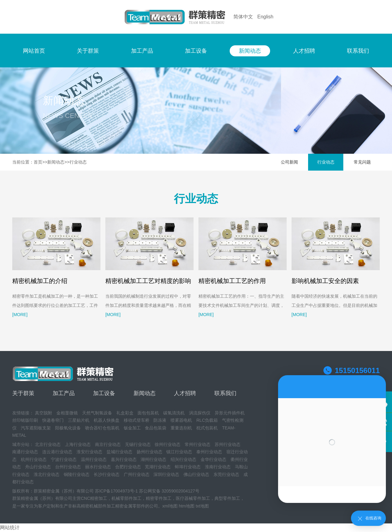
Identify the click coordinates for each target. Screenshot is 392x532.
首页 (38, 162)
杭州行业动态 (34, 459)
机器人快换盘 (107, 420)
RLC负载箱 (207, 420)
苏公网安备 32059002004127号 (169, 491)
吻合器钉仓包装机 (102, 428)
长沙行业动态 (107, 474)
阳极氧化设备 (68, 428)
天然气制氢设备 (97, 413)
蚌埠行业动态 (188, 467)
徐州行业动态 (168, 444)
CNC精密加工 (94, 498)
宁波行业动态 (64, 459)
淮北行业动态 (47, 474)
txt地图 (202, 506)
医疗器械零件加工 (193, 498)
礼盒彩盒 (125, 413)
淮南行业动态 (218, 467)
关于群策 (88, 51)
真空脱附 (43, 413)
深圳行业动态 (166, 474)
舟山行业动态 (38, 467)
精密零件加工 (159, 498)
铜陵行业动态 (77, 474)
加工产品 (142, 51)
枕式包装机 (207, 428)
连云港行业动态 (57, 452)
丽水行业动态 (98, 467)
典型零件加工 (227, 498)
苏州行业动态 (228, 444)
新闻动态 (250, 51)
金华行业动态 (213, 459)
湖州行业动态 (153, 459)
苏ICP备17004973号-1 (116, 491)
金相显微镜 (67, 413)
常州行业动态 (198, 444)
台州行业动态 (68, 467)
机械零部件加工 (126, 498)
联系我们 (358, 51)
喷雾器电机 (181, 420)
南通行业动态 (25, 452)
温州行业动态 (94, 459)
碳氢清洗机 (174, 413)
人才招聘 (304, 51)
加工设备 (196, 51)
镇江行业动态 (179, 452)
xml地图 (170, 506)
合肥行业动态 (128, 467)
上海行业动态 (78, 444)
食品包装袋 (156, 428)
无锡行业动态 (138, 444)
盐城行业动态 (119, 452)
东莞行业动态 (226, 474)
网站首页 (34, 51)
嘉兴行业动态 (124, 459)
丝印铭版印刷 (25, 420)
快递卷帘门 (53, 420)
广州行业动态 (137, 474)
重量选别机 (181, 428)
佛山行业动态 (196, 474)
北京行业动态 (48, 444)
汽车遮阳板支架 (36, 428)
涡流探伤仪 (200, 413)
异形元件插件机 (230, 413)
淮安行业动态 (89, 452)
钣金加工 (132, 428)
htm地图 (187, 506)
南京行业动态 (108, 444)
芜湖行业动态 (158, 467)
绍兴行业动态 (183, 459)
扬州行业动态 (149, 452)
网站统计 (10, 528)
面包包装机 (148, 413)
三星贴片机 (79, 420)
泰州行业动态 (209, 452)
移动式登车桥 (137, 420)
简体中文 (243, 17)
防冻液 (160, 420)
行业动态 (78, 162)
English (265, 17)
